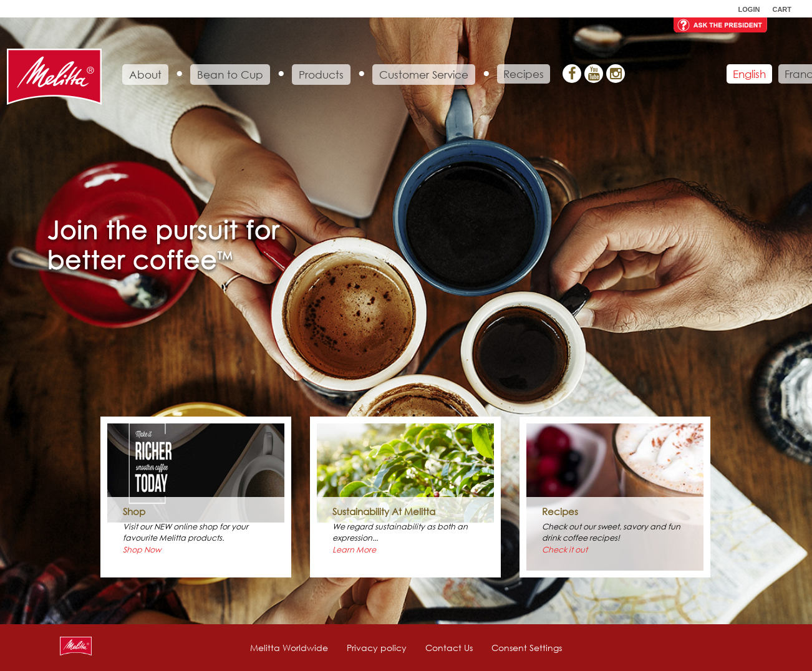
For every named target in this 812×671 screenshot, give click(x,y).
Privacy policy (377, 648)
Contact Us (449, 648)
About (145, 75)
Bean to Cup (230, 75)
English (749, 74)
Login (749, 9)
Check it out (565, 550)
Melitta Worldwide (289, 648)
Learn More (354, 550)
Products (321, 75)
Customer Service (424, 75)
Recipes (524, 74)
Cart (782, 9)
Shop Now (142, 550)
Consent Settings (527, 648)
